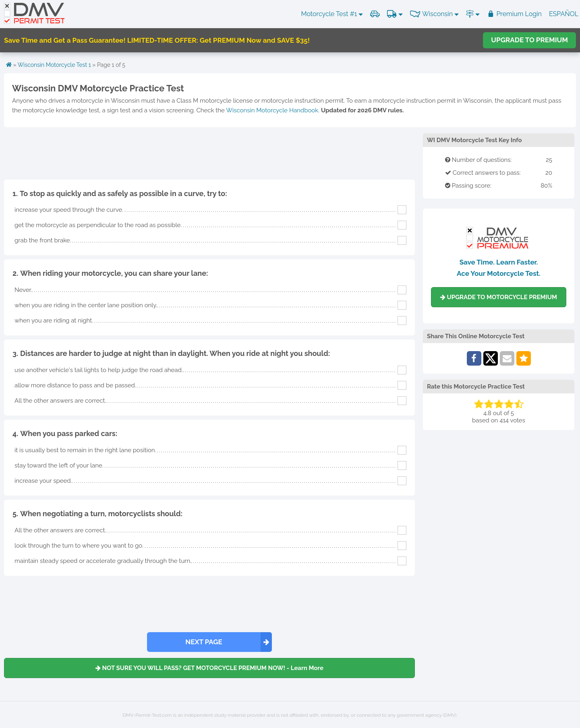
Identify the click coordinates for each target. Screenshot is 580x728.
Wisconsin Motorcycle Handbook (272, 110)
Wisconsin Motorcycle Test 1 (54, 65)
